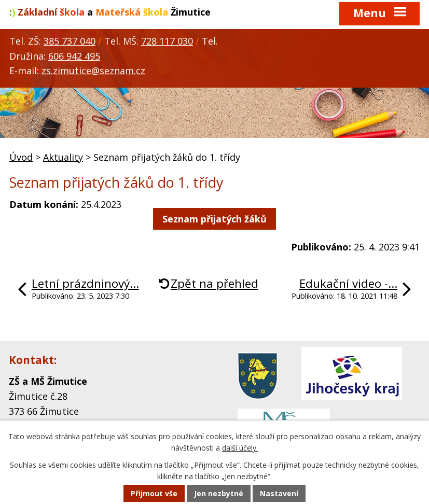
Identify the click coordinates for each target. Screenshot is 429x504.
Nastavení (279, 493)
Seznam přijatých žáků (214, 219)
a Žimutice (110, 12)
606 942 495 (74, 56)
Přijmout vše (154, 493)
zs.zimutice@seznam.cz (93, 71)
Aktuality (63, 157)
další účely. (240, 448)
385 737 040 (70, 41)
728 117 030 (167, 41)
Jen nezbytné (219, 493)
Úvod (21, 157)
